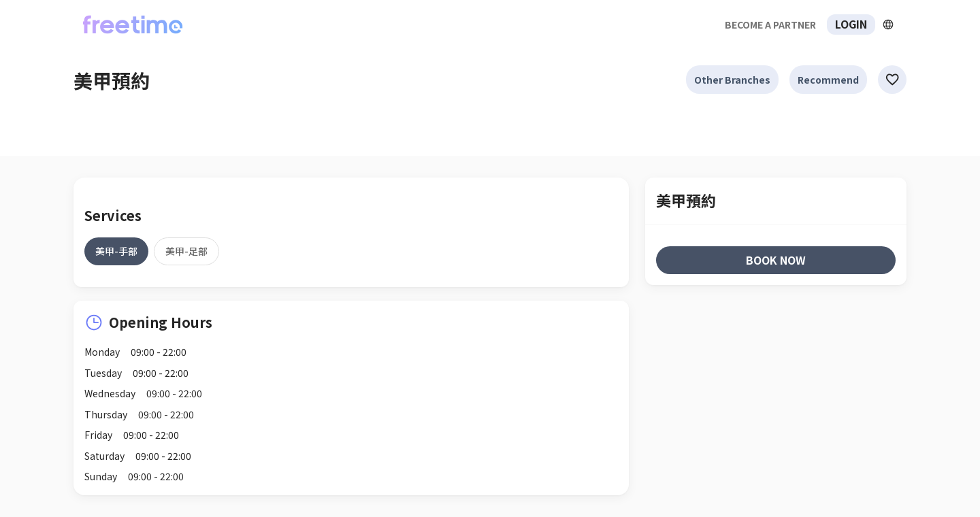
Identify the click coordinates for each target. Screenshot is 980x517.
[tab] (116, 251)
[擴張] (888, 24)
